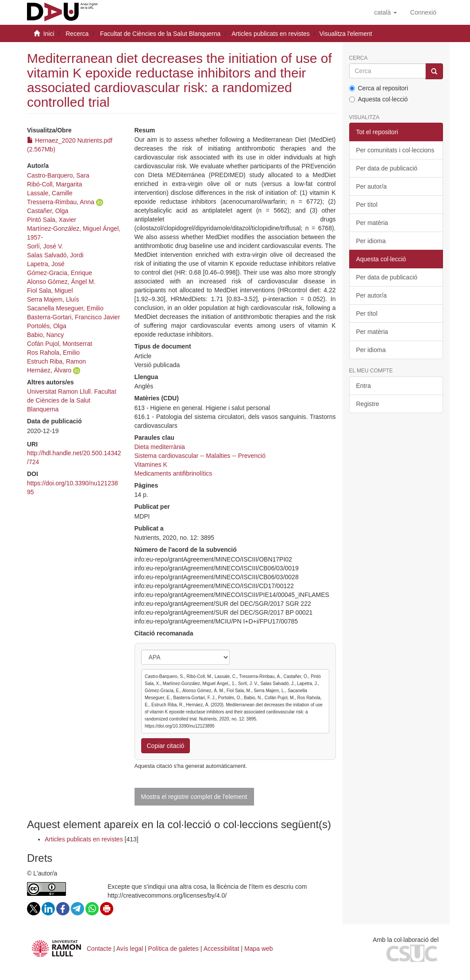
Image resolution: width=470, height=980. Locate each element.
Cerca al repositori (379, 88)
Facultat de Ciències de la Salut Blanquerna (160, 34)
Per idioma (371, 241)
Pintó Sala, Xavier (52, 220)
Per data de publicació (387, 168)
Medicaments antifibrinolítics (173, 473)
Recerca (77, 34)
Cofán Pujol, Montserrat (60, 344)
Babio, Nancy (45, 335)
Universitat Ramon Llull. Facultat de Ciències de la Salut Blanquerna (72, 400)
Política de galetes (173, 949)
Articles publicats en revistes (271, 34)
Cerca (358, 58)
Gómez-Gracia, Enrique (60, 273)
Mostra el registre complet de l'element (194, 797)
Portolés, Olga (47, 326)
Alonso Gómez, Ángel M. (61, 282)
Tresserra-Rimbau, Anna (61, 202)
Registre (368, 404)
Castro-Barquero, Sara (58, 175)
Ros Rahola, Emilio (53, 352)
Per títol (367, 205)
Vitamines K (151, 465)
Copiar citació (166, 746)
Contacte (99, 949)
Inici (49, 34)
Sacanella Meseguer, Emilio (65, 308)
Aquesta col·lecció (379, 99)
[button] (386, 12)
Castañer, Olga (48, 211)
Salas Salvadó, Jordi (55, 255)
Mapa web (259, 949)
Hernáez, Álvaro (49, 370)
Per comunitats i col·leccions (395, 150)
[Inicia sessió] (423, 12)
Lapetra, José (46, 264)
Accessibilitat (222, 949)
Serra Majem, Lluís (53, 299)
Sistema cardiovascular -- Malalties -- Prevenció (200, 456)
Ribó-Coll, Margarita (54, 184)
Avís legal (130, 949)
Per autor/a (372, 186)
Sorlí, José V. (45, 246)
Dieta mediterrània (160, 447)
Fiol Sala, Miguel (50, 291)
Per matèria (372, 223)
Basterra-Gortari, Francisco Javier (73, 317)
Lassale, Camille (50, 193)
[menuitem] (423, 12)
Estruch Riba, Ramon (56, 361)
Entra (364, 386)
